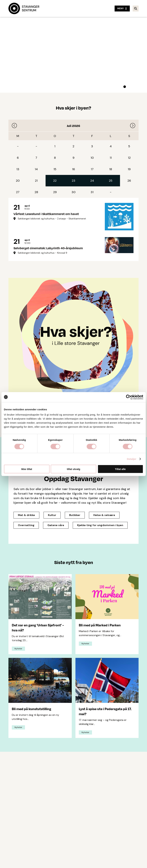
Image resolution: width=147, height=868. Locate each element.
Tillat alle (120, 469)
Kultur (52, 515)
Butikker (75, 515)
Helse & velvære (104, 515)
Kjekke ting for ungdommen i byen (100, 525)
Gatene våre (56, 525)
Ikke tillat (27, 469)
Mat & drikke (26, 515)
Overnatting (26, 525)
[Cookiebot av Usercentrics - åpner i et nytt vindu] (128, 397)
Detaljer (132, 459)
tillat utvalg (73, 469)
